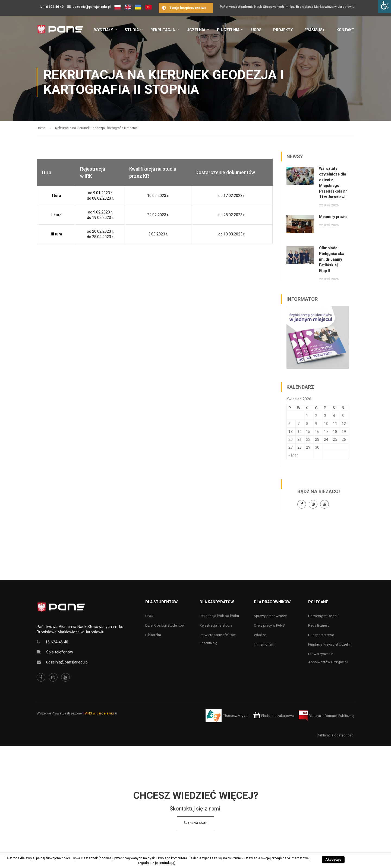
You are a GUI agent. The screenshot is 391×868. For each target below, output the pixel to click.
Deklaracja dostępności (336, 735)
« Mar (293, 455)
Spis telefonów (60, 652)
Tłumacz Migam (236, 716)
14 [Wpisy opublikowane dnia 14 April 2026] (299, 432)
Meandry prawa (333, 217)
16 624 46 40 (54, 7)
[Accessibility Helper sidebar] (384, 7)
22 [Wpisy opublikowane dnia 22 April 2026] (308, 439)
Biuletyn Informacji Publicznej (327, 716)
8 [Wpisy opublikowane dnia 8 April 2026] (307, 424)
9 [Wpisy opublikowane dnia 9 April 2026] (316, 424)
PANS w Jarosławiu (99, 713)
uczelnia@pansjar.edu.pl (92, 7)
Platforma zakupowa (274, 716)
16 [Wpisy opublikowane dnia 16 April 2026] (317, 432)
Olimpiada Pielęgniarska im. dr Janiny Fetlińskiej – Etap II (332, 259)
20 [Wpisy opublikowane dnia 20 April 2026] (291, 439)
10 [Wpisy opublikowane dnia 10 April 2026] (326, 424)
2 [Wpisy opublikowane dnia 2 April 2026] (316, 416)
